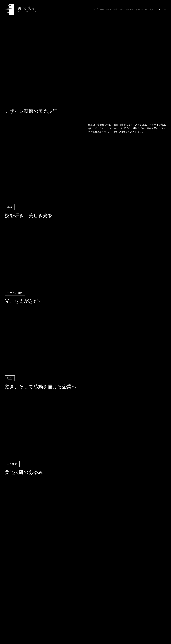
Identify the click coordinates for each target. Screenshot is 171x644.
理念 (122, 9)
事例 (102, 9)
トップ (95, 9)
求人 (151, 9)
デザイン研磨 (112, 9)
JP (159, 9)
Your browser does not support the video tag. (85, 61)
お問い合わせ (142, 9)
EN (165, 9)
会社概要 (130, 9)
